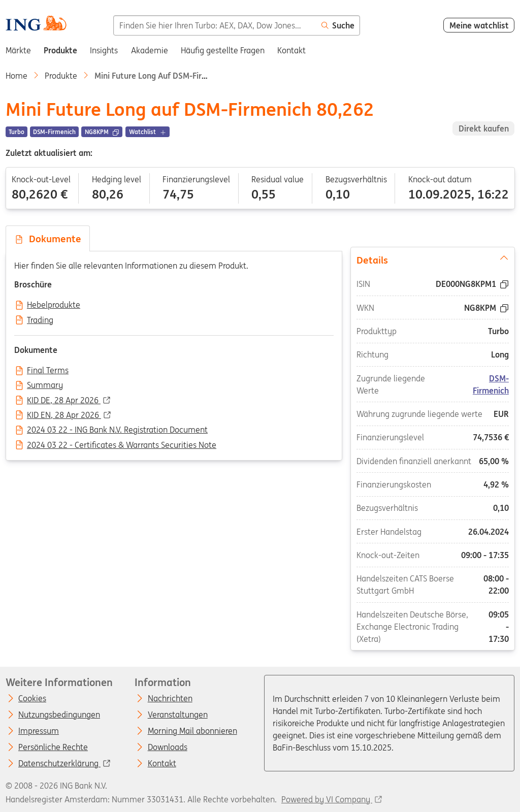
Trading (40, 320)
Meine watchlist (479, 25)
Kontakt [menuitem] (291, 50)
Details (432, 259)
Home (17, 76)
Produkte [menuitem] (60, 50)
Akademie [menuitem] (150, 50)
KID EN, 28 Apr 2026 (64, 415)
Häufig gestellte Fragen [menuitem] (223, 50)
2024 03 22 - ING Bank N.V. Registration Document (117, 430)
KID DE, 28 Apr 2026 (64, 401)
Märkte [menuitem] (18, 50)
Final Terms (48, 371)
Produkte (61, 76)
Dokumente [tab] (48, 239)
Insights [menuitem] (104, 50)
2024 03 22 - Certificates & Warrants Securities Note (122, 445)
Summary (45, 385)
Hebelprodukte (54, 305)
